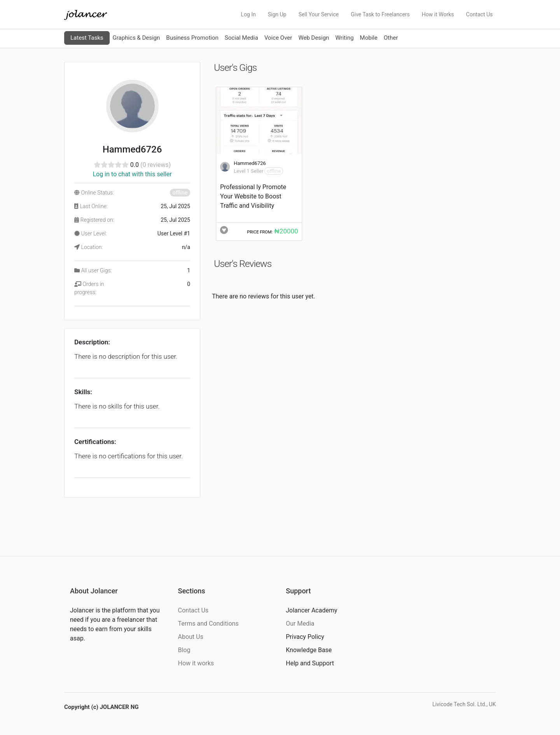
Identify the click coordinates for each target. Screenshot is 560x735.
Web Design (314, 38)
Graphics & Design (136, 38)
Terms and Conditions (208, 624)
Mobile (368, 38)
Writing (344, 38)
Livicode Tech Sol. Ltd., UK (464, 704)
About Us (191, 637)
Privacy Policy (305, 637)
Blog (184, 650)
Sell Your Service (318, 14)
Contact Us (479, 14)
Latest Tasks (87, 38)
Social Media (241, 38)
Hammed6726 (250, 163)
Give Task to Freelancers (380, 14)
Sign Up (277, 14)
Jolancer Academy (311, 610)
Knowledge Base (309, 650)
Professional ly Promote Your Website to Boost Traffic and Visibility (253, 196)
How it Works (438, 14)
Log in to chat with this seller (132, 174)
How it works (196, 663)
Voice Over (278, 38)
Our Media (300, 624)
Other (391, 38)
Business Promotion (192, 38)
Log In (248, 14)
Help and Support (310, 663)
